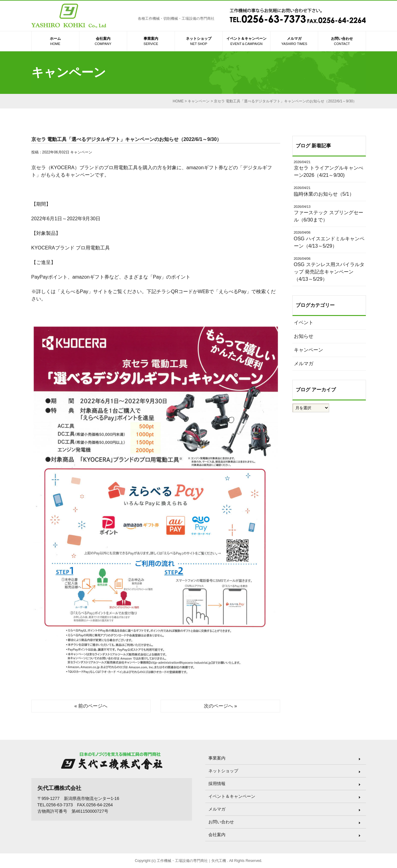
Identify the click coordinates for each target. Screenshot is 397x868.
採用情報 (217, 784)
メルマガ (294, 41)
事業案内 (151, 41)
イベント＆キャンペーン (246, 41)
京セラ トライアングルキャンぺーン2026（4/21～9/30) (329, 169)
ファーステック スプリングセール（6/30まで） (329, 213)
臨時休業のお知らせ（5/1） (329, 191)
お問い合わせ (342, 41)
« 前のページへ (91, 706)
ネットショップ (199, 41)
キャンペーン (81, 152)
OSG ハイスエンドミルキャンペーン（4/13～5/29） (329, 239)
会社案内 (103, 41)
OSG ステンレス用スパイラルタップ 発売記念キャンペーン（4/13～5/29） (329, 269)
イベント (304, 322)
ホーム (55, 41)
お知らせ (304, 336)
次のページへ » (220, 706)
